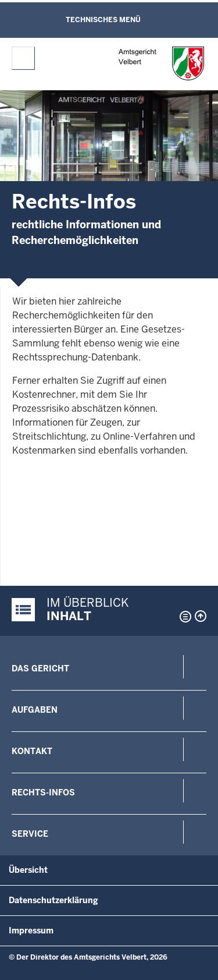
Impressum (31, 931)
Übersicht (28, 870)
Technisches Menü (103, 20)
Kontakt (32, 751)
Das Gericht (40, 668)
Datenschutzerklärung (53, 900)
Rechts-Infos (43, 793)
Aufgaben (35, 710)
